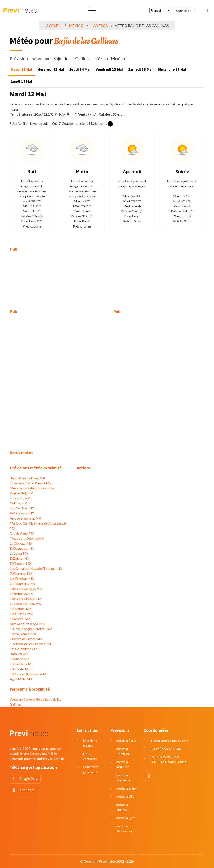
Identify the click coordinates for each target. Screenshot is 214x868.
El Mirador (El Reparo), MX (29, 674)
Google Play (28, 779)
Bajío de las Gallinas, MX (27, 478)
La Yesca (100, 26)
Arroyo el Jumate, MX (25, 518)
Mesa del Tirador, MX (25, 599)
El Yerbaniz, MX (21, 593)
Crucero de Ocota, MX (26, 639)
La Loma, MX (19, 553)
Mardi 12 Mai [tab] (22, 69)
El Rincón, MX (20, 659)
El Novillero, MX (22, 664)
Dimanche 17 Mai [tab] (172, 69)
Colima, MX (18, 503)
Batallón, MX (19, 654)
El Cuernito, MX (21, 573)
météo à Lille (125, 796)
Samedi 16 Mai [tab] (140, 69)
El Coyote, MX (20, 669)
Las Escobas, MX (22, 578)
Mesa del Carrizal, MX (26, 588)
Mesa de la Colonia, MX (27, 538)
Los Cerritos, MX (22, 508)
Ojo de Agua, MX (22, 533)
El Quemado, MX (22, 548)
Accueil (54, 26)
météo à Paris (126, 740)
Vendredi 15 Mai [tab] (109, 69)
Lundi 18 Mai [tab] (21, 81)
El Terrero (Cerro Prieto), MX (31, 483)
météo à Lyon (126, 818)
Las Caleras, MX (21, 614)
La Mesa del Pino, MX (25, 604)
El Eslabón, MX (21, 609)
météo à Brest (126, 788)
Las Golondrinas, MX (25, 649)
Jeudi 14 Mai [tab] (80, 69)
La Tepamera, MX (22, 583)
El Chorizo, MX (21, 563)
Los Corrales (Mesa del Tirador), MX (36, 568)
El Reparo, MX (20, 619)
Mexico (76, 26)
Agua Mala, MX (21, 679)
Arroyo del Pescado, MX (27, 624)
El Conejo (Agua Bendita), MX (31, 629)
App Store (27, 790)
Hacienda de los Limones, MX (31, 644)
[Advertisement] (40, 283)
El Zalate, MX (19, 558)
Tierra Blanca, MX (23, 634)
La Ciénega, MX (21, 543)
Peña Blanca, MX (22, 513)
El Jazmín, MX (20, 498)
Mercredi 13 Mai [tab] (51, 69)
